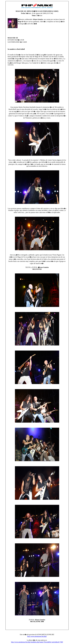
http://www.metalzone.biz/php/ (37, 636)
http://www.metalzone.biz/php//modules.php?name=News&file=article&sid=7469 (37, 642)
